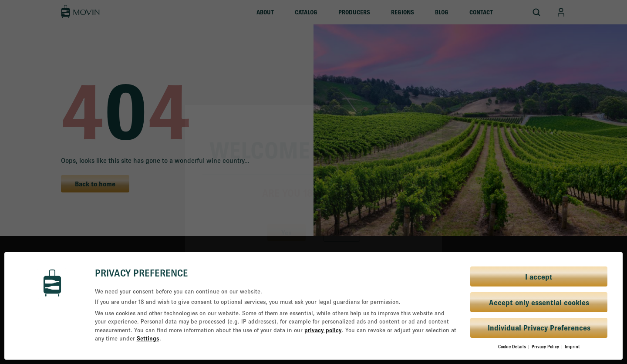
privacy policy (323, 330)
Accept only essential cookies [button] (539, 302)
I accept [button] (539, 277)
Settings (148, 338)
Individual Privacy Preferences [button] (539, 328)
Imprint (572, 347)
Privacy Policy (546, 347)
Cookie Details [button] (513, 347)
